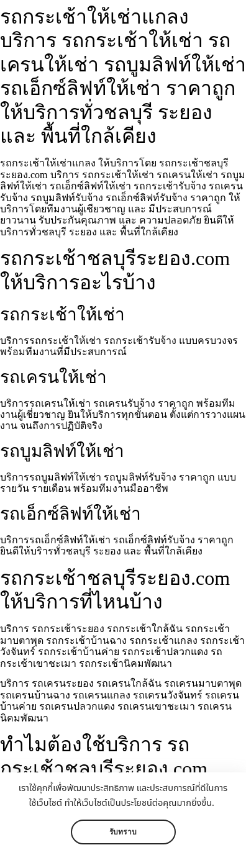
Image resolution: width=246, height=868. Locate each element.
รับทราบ (123, 832)
